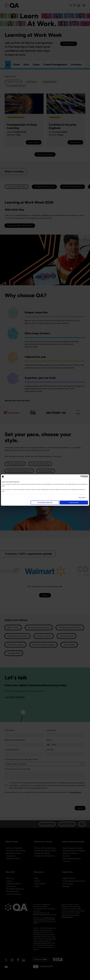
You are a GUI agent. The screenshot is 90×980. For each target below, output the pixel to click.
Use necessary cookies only (45, 503)
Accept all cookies (74, 503)
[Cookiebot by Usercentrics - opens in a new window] (78, 477)
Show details (82, 498)
